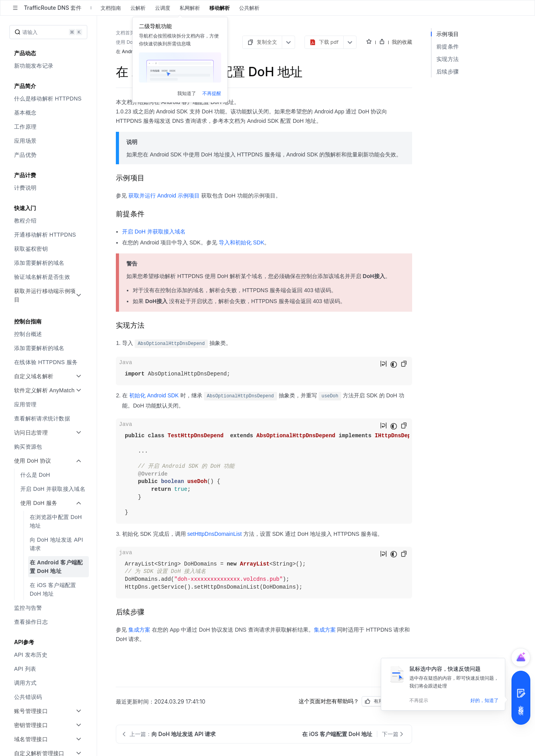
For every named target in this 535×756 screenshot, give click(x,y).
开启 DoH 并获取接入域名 (154, 232)
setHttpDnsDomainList (214, 534)
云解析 (138, 8)
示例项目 (448, 34)
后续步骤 (448, 71)
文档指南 (111, 8)
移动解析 (220, 8)
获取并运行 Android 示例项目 (164, 196)
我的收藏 (402, 42)
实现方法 (448, 59)
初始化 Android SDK (154, 395)
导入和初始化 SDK (242, 242)
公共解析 (249, 8)
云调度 (163, 8)
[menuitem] (49, 66)
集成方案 (139, 630)
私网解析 (190, 8)
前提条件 (448, 46)
